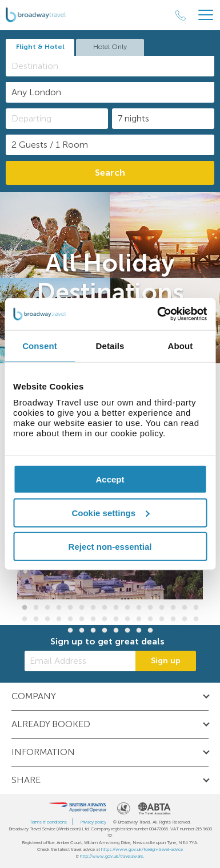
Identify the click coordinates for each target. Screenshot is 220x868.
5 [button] (70, 608)
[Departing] (57, 119)
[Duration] (163, 119)
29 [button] (162, 619)
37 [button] (116, 631)
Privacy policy (93, 822)
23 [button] (93, 619)
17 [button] (25, 619)
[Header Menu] (206, 15)
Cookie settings (110, 512)
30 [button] (173, 619)
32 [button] (196, 619)
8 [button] (105, 608)
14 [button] (173, 608)
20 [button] (59, 619)
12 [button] (150, 608)
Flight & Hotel (40, 47)
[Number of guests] (110, 145)
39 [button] (139, 631)
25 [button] (116, 619)
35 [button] (93, 631)
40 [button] (150, 631)
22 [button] (82, 619)
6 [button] (82, 608)
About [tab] (181, 345)
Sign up (166, 661)
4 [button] (59, 608)
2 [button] (36, 608)
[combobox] (110, 66)
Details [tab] (110, 345)
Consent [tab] (40, 345)
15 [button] (185, 608)
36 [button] (105, 631)
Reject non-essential (110, 546)
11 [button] (139, 608)
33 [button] (70, 631)
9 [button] (116, 608)
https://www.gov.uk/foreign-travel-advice (142, 849)
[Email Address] (80, 661)
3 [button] (47, 608)
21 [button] (70, 619)
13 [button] (162, 608)
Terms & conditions (48, 822)
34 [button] (82, 631)
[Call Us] (181, 15)
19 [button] (47, 619)
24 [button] (105, 619)
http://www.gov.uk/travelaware (111, 856)
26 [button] (127, 619)
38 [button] (127, 631)
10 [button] (127, 608)
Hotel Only (110, 47)
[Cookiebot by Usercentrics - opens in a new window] (158, 314)
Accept (110, 479)
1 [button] (25, 608)
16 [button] (196, 608)
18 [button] (36, 619)
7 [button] (93, 608)
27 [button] (139, 619)
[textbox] (116, 66)
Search (110, 173)
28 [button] (150, 619)
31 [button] (185, 619)
